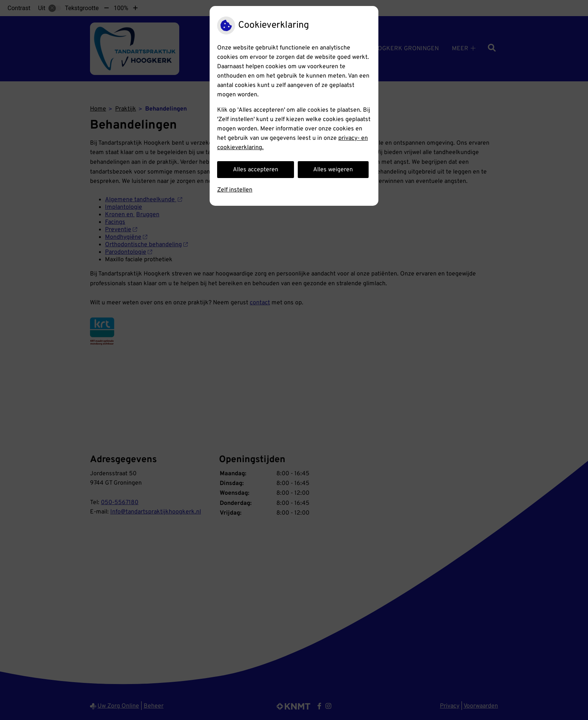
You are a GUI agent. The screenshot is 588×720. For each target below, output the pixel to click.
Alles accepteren (256, 170)
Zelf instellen (235, 190)
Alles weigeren (333, 170)
